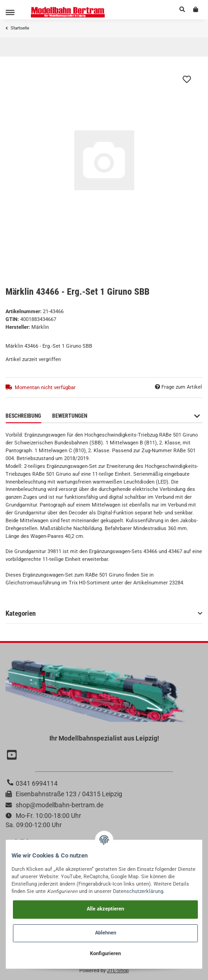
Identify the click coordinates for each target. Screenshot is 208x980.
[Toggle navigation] (10, 12)
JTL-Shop (118, 971)
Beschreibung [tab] (23, 416)
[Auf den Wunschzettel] (187, 79)
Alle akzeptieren (105, 909)
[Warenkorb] (196, 10)
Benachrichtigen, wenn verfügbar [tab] (143, 416)
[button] (182, 10)
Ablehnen (106, 933)
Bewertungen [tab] (70, 416)
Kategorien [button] (21, 613)
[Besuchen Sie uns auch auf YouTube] (13, 755)
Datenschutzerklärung (138, 891)
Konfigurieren (105, 954)
